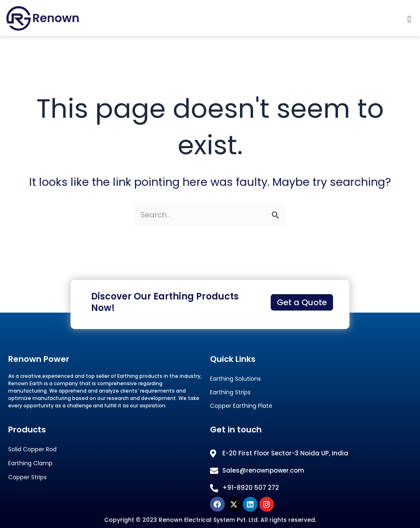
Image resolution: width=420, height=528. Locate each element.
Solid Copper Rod (32, 449)
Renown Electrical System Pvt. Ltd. (209, 520)
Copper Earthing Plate (241, 406)
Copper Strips (27, 477)
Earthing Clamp (30, 463)
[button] (409, 19)
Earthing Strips (230, 392)
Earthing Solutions (235, 379)
